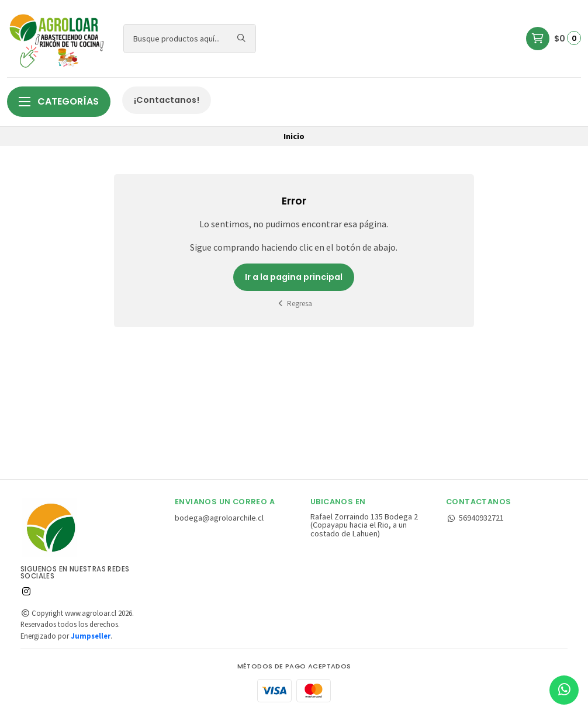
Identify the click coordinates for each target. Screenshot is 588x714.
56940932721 (475, 518)
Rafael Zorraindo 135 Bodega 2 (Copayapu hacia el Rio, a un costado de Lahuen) (364, 525)
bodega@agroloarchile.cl (219, 518)
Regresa (294, 304)
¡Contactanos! (167, 100)
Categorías (59, 101)
